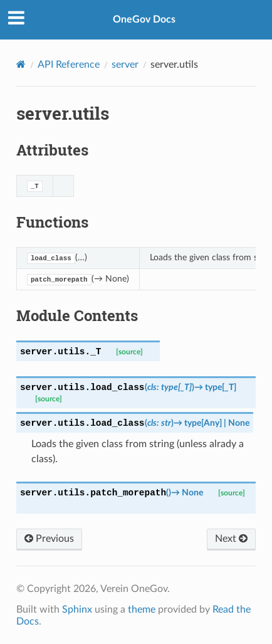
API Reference (69, 65)
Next (231, 539)
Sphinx (77, 610)
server (125, 65)
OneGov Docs (144, 19)
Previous (49, 539)
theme (142, 610)
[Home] (21, 64)
